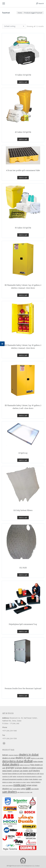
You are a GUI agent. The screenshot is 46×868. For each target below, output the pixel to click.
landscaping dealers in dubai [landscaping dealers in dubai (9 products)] (33, 776)
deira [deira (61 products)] (5, 761)
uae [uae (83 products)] (28, 788)
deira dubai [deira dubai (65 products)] (16, 761)
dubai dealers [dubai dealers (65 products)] (11, 764)
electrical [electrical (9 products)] (27, 765)
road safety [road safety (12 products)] (16, 789)
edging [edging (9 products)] (22, 765)
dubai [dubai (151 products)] (28, 761)
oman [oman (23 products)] (29, 785)
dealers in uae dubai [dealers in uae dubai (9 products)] (37, 758)
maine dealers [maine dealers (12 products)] (36, 782)
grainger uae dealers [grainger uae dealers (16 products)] (21, 771)
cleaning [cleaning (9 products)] (11, 755)
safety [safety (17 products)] (23, 789)
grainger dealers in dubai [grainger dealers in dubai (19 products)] (25, 768)
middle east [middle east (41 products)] (20, 785)
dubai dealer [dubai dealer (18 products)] (38, 761)
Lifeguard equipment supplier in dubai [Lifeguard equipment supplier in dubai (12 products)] (15, 779)
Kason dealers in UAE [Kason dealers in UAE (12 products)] (15, 774)
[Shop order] (14, 26)
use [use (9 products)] (31, 792)
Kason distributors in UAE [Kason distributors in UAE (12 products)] (31, 774)
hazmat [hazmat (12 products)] (5, 774)
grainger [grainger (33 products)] (10, 768)
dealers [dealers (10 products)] (16, 755)
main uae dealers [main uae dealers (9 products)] (8, 785)
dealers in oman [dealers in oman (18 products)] (9, 758)
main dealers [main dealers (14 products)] (34, 779)
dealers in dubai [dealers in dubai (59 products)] (29, 754)
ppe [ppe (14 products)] (11, 789)
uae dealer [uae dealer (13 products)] (35, 789)
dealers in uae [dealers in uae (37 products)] (23, 758)
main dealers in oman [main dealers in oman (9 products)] (19, 782)
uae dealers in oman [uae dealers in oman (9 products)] (24, 792)
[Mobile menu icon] (4, 3)
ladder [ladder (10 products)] (15, 776)
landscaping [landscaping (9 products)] (21, 776)
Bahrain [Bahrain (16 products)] (5, 755)
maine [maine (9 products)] (28, 782)
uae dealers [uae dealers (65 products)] (10, 792)
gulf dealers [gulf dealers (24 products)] (34, 771)
